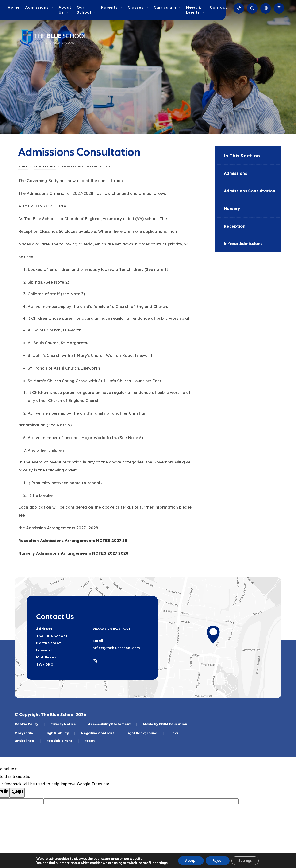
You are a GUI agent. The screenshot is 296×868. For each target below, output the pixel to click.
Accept (191, 861)
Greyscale (27, 733)
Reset (90, 741)
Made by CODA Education (165, 724)
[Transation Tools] (266, 8)
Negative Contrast (101, 733)
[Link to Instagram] (279, 8)
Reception (235, 226)
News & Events (195, 10)
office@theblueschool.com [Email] (116, 648)
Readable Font (63, 741)
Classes (138, 7)
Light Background (145, 733)
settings (161, 863)
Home (14, 7)
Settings (245, 861)
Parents (112, 7)
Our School (86, 10)
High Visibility (60, 733)
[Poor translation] (17, 793)
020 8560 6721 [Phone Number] (117, 629)
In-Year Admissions (243, 244)
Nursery (232, 209)
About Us (65, 10)
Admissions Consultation (250, 191)
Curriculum (167, 7)
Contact (218, 7)
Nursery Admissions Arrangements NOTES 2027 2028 (73, 554)
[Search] (252, 8)
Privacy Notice (67, 724)
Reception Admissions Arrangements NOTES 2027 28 (73, 541)
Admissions (39, 7)
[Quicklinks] (239, 8)
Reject (218, 861)
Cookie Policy (30, 724)
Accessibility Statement (113, 724)
